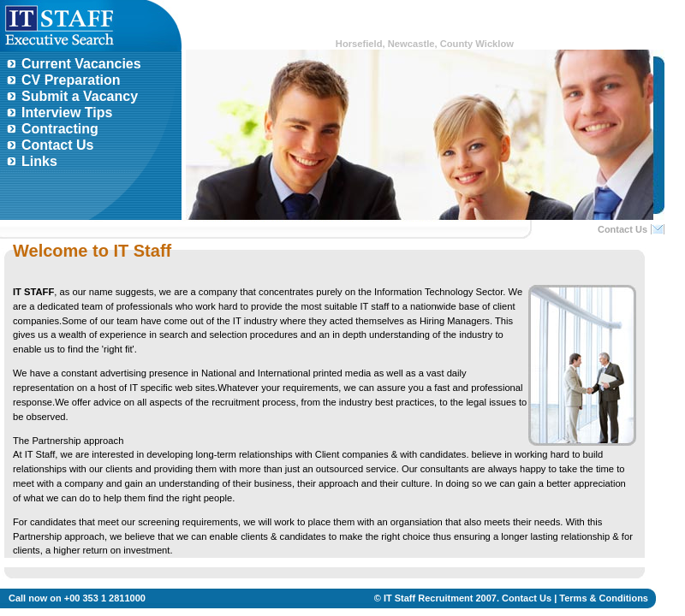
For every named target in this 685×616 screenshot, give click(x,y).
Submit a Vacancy (80, 96)
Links (39, 161)
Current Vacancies (81, 64)
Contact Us (57, 145)
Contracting (60, 129)
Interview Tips (67, 113)
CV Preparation (71, 80)
